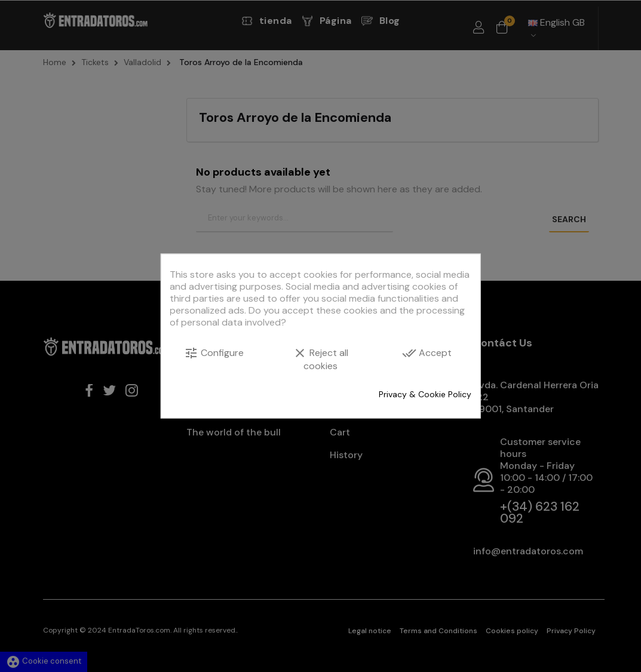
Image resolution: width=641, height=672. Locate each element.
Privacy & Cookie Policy (425, 394)
